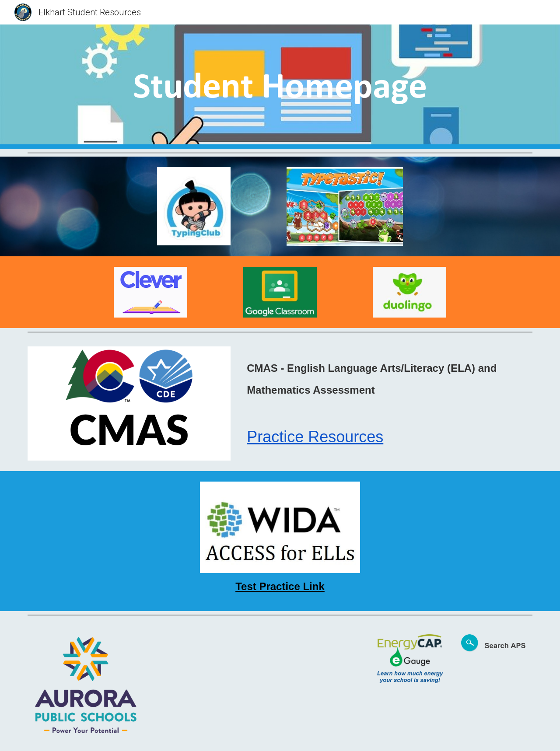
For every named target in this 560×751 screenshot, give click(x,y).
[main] (280, 87)
